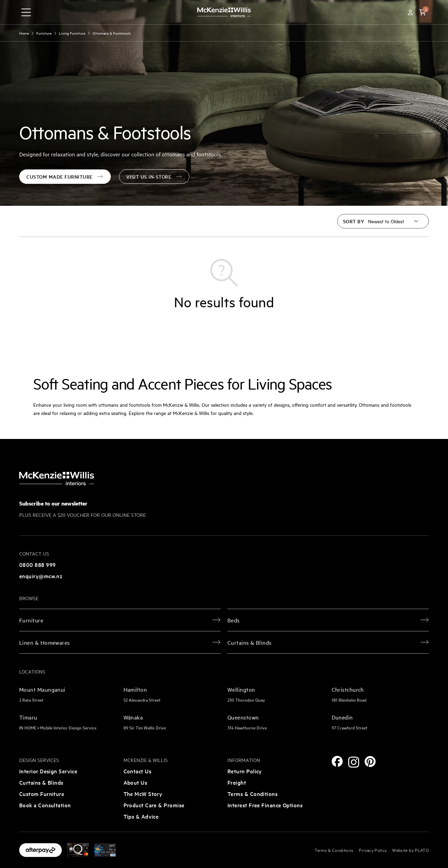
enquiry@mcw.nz (41, 576)
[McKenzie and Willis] (224, 12)
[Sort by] (393, 221)
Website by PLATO (410, 850)
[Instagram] (354, 762)
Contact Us (138, 771)
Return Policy (245, 771)
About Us (135, 782)
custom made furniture (65, 177)
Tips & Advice (141, 816)
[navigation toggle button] (26, 12)
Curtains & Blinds (41, 782)
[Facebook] (337, 761)
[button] (423, 12)
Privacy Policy (373, 850)
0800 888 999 (37, 564)
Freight (237, 782)
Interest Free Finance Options (265, 805)
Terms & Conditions (252, 794)
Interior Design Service (48, 771)
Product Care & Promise (154, 805)
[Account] (410, 12)
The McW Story (143, 794)
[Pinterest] (370, 762)
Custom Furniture (42, 794)
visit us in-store (154, 177)
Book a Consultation (45, 805)
